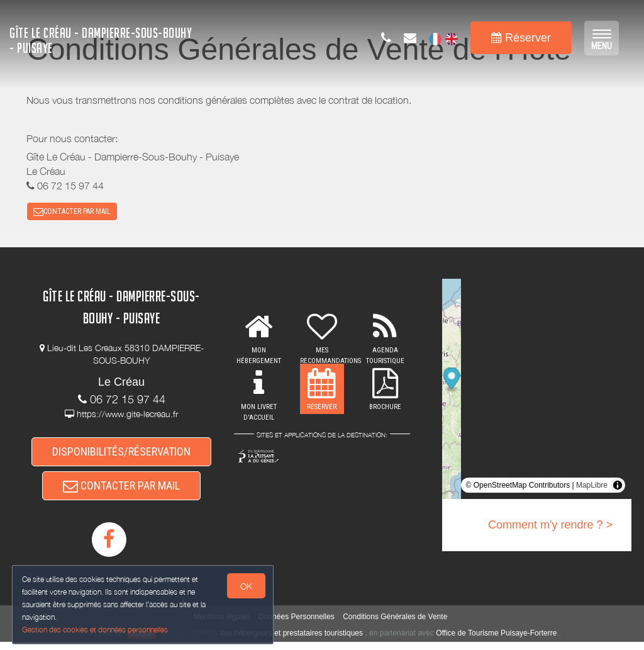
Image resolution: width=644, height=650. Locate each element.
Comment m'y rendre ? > (550, 528)
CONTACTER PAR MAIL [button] (72, 213)
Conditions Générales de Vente (395, 625)
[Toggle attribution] (618, 488)
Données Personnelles (297, 625)
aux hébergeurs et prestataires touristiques (291, 641)
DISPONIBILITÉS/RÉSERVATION (121, 455)
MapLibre (592, 488)
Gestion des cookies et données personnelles (96, 629)
